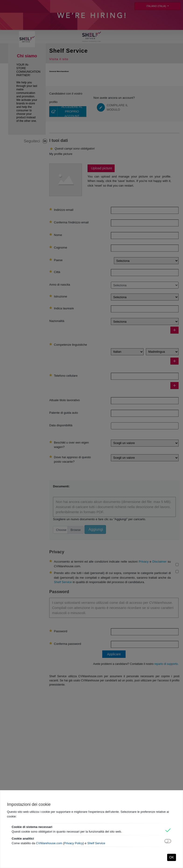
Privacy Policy (73, 843)
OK (172, 857)
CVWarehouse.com (49, 843)
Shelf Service (96, 843)
